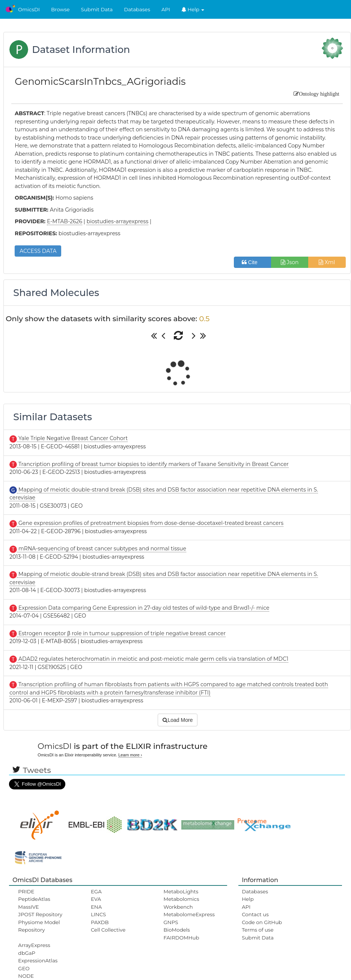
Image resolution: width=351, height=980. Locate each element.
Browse (60, 9)
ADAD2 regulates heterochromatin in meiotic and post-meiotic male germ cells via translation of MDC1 (153, 659)
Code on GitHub (262, 922)
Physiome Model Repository (39, 926)
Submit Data (97, 9)
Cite (252, 262)
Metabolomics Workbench (182, 903)
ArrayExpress (34, 945)
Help (193, 9)
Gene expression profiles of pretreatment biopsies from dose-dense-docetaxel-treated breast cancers (150, 523)
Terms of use (258, 930)
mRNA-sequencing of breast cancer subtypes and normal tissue (102, 549)
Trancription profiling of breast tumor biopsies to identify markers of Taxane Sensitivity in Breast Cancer (153, 464)
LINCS (98, 914)
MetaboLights (181, 891)
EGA (96, 891)
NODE (26, 976)
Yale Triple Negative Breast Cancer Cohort (72, 438)
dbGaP (27, 953)
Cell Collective (108, 930)
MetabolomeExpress (189, 914)
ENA (96, 907)
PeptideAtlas (34, 899)
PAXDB (100, 922)
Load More (178, 720)
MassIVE (28, 907)
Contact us (255, 914)
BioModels (177, 930)
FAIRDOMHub (182, 938)
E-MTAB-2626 (65, 221)
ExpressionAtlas (38, 960)
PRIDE (26, 891)
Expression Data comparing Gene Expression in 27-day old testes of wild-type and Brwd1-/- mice (143, 608)
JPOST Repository (40, 914)
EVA (96, 899)
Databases (137, 9)
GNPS (171, 922)
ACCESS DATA (38, 251)
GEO (24, 968)
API (166, 9)
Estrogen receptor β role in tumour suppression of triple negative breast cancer (121, 633)
